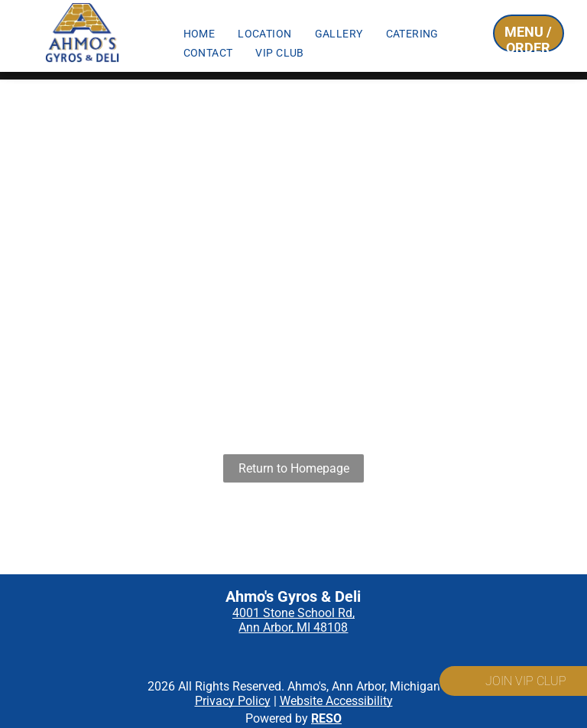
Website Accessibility (336, 701)
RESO (326, 718)
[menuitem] (199, 34)
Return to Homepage (294, 468)
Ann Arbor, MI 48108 (293, 627)
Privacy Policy (233, 701)
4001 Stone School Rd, (293, 613)
